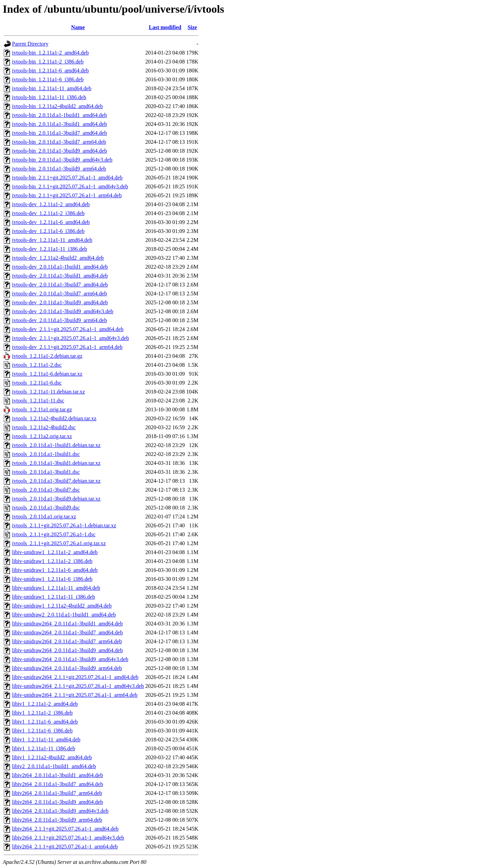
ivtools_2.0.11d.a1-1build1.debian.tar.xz (56, 445)
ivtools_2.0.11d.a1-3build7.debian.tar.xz (56, 481)
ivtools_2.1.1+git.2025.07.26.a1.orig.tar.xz (59, 543)
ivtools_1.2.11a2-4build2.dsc (44, 427)
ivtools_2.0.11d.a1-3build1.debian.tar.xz (56, 463)
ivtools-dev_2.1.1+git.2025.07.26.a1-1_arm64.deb (67, 347)
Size (192, 27)
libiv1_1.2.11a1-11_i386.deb (44, 748)
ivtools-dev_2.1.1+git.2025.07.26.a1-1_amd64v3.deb (70, 338)
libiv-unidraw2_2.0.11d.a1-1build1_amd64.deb (64, 615)
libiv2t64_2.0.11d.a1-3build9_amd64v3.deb (60, 811)
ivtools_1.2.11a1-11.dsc (38, 401)
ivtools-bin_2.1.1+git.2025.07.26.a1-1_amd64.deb (67, 178)
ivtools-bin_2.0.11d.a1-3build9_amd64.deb (60, 151)
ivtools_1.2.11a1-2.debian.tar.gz (47, 356)
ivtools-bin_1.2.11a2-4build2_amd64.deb (57, 106)
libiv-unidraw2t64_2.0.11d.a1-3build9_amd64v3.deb (70, 659)
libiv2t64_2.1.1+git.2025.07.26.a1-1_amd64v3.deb (68, 838)
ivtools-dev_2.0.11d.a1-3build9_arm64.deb (60, 320)
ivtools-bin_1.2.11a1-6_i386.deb (48, 79)
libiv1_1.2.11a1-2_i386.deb (42, 713)
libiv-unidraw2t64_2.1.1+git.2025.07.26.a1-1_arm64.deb (75, 695)
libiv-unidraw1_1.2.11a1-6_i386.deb (52, 579)
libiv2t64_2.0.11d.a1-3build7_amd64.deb (57, 784)
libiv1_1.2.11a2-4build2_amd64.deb (52, 757)
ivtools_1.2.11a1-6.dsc (37, 383)
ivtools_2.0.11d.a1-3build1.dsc (46, 472)
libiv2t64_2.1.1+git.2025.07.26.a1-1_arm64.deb (65, 847)
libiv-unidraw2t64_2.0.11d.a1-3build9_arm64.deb (67, 668)
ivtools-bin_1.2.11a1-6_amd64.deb (50, 71)
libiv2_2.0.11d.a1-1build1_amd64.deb (54, 766)
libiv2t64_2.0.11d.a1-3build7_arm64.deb (57, 793)
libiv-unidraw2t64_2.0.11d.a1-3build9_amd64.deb (67, 650)
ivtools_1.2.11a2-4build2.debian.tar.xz (54, 418)
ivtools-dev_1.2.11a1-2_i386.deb (48, 213)
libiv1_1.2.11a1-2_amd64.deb (45, 704)
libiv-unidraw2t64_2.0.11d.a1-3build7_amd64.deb (67, 632)
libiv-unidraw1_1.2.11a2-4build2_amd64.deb (62, 606)
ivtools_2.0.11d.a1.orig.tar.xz (44, 517)
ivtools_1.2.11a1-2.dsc (37, 365)
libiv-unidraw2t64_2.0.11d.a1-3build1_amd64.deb (67, 624)
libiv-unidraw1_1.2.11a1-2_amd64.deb (55, 552)
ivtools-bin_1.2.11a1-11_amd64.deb (52, 88)
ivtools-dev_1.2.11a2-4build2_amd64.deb (58, 258)
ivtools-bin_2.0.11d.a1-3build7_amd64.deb (60, 133)
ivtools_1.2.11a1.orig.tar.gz (42, 409)
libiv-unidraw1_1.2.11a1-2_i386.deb (52, 561)
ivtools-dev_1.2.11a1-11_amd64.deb (52, 240)
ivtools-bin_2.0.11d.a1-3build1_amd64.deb (60, 124)
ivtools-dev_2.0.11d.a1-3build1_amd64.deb (60, 276)
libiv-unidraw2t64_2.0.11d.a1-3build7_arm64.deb (67, 641)
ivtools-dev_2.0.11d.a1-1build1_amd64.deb (60, 267)
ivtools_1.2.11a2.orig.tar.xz (42, 436)
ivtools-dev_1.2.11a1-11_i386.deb (50, 249)
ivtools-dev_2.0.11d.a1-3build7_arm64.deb (60, 294)
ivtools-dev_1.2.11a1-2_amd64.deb (51, 204)
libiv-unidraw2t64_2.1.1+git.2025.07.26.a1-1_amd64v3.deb (78, 686)
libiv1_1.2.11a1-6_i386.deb (42, 731)
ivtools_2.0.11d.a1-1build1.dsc (46, 454)
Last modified (165, 27)
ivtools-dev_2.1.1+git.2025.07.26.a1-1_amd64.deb (68, 329)
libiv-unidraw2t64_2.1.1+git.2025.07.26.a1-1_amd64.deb (75, 677)
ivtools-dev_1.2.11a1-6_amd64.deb (51, 222)
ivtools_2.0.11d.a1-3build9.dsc (46, 508)
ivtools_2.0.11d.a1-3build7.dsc (46, 490)
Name (78, 27)
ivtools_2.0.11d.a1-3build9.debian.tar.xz (56, 499)
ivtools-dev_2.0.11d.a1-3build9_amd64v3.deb (63, 311)
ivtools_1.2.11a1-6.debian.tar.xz (47, 374)
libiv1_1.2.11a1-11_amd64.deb (46, 740)
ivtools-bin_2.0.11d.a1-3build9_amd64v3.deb (62, 160)
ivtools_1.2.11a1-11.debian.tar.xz (49, 392)
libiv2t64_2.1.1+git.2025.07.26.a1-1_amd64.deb (65, 829)
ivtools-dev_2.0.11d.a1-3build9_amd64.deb (60, 302)
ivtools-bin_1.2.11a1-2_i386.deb (48, 62)
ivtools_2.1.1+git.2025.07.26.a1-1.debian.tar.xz (64, 525)
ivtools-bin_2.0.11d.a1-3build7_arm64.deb (59, 142)
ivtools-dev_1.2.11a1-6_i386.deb (48, 231)
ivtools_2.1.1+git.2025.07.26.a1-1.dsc (54, 534)
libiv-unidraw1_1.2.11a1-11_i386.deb (54, 597)
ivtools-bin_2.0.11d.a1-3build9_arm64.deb (59, 169)
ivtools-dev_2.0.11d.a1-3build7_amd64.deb (60, 285)
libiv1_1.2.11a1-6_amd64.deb (45, 722)
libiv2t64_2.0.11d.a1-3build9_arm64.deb (57, 820)
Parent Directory (30, 44)
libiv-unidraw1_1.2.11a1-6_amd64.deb (55, 570)
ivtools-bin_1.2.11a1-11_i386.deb (49, 97)
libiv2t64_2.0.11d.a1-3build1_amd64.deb (57, 775)
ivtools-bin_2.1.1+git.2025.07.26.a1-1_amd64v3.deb (70, 186)
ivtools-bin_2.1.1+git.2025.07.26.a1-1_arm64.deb (67, 195)
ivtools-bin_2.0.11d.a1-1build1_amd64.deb (60, 115)
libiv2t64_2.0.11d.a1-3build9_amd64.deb (57, 802)
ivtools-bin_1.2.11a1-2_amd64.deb (50, 53)
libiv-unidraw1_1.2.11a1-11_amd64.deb (56, 588)
